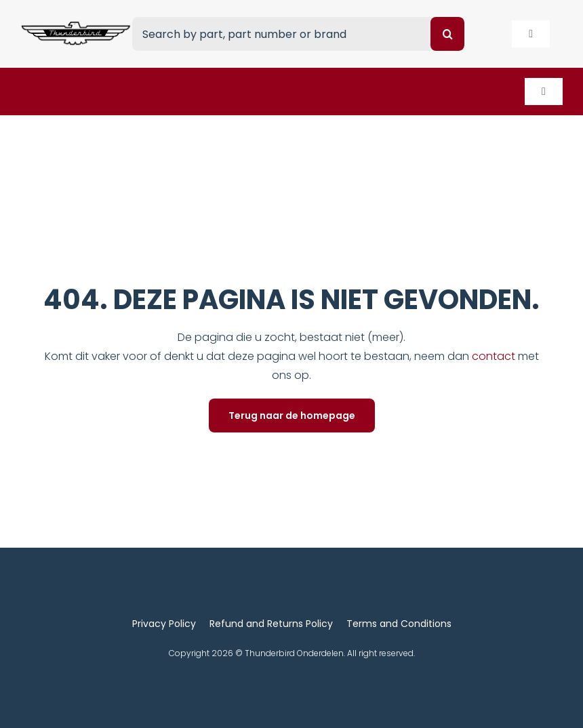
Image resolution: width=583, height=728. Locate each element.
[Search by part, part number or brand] (281, 34)
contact (495, 356)
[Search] (447, 34)
